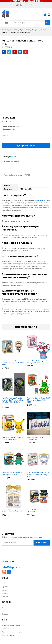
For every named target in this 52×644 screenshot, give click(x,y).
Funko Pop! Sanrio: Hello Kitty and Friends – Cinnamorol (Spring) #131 (39, 475)
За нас (4, 584)
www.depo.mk (40, 200)
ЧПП (27, 175)
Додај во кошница (26, 146)
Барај (48, 23)
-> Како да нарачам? (10, 161)
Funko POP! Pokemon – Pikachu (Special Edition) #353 (13, 438)
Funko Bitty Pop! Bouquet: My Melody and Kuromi (37, 362)
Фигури (13, 157)
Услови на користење (9, 629)
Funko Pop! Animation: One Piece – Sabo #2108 (39, 511)
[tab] (12, 176)
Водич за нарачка (8, 635)
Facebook (5, 596)
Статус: (5, 121)
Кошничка (5, 611)
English (31, 5)
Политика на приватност (11, 626)
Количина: (5, 136)
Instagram (5, 593)
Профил (4, 608)
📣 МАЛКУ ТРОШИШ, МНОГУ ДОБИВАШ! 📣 (26, 1)
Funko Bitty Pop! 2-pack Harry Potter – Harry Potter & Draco (12, 511)
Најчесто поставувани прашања (13, 632)
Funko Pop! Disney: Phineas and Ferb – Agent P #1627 (12, 474)
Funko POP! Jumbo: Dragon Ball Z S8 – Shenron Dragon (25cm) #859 (39, 400)
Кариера (5, 587)
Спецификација (12, 175)
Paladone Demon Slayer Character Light (35, 438)
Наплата (5, 614)
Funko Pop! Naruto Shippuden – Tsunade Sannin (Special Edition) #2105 (13, 363)
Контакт (5, 590)
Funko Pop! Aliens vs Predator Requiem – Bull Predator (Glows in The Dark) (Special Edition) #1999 (13, 401)
